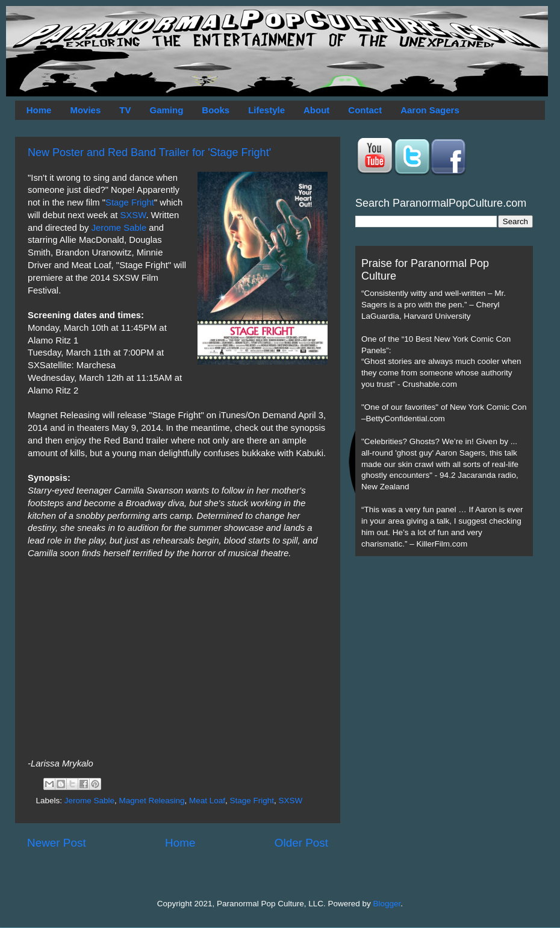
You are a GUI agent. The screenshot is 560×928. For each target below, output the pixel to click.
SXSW (133, 215)
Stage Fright (130, 202)
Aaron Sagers (430, 110)
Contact (365, 110)
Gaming (166, 110)
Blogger (387, 904)
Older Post (301, 843)
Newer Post (57, 843)
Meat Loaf (207, 801)
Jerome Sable (119, 228)
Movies (85, 110)
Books (216, 110)
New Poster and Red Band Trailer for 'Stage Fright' (149, 152)
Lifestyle (266, 110)
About (316, 110)
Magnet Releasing (152, 801)
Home (39, 110)
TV (125, 110)
